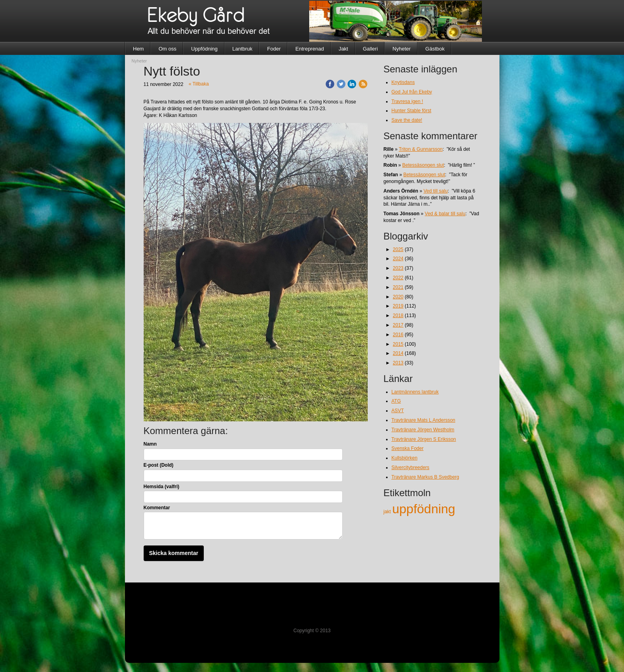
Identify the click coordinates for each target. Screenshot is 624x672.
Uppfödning (204, 49)
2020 (398, 297)
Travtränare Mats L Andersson (424, 420)
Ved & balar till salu (445, 214)
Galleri (370, 49)
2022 (398, 278)
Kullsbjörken (405, 458)
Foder (274, 49)
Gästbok (435, 49)
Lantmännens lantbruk (415, 392)
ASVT (398, 411)
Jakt (343, 49)
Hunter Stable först (411, 111)
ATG (396, 401)
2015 (398, 344)
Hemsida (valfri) (162, 487)
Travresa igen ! (408, 101)
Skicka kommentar (174, 553)
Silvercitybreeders (410, 467)
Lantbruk (243, 49)
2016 (398, 335)
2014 (398, 353)
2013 (398, 363)
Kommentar (157, 508)
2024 (398, 259)
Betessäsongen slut (423, 165)
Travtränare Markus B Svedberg (425, 477)
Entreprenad (310, 49)
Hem (138, 49)
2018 (398, 316)
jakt (388, 512)
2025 (398, 249)
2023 (398, 268)
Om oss (167, 49)
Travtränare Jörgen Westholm (423, 430)
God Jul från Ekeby (412, 92)
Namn (150, 444)
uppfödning (424, 509)
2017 (398, 325)
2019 (398, 306)
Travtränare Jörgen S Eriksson (424, 439)
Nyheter (402, 49)
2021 (398, 287)
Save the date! (407, 120)
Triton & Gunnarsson (421, 149)
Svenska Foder (408, 448)
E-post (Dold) (159, 465)
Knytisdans (403, 82)
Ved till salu (436, 191)
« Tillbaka (199, 84)
